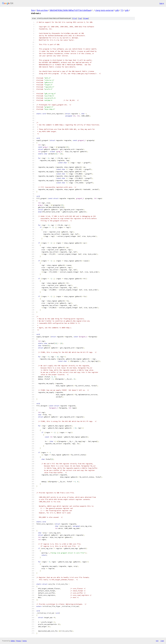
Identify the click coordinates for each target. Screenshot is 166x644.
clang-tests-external (104, 10)
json (162, 641)
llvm (33, 10)
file (75, 18)
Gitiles (13, 641)
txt (157, 641)
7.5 (122, 10)
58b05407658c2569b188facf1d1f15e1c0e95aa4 (70, 10)
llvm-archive (42, 10)
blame (86, 18)
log (80, 18)
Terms (24, 641)
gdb (117, 10)
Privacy (19, 641)
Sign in (162, 3)
